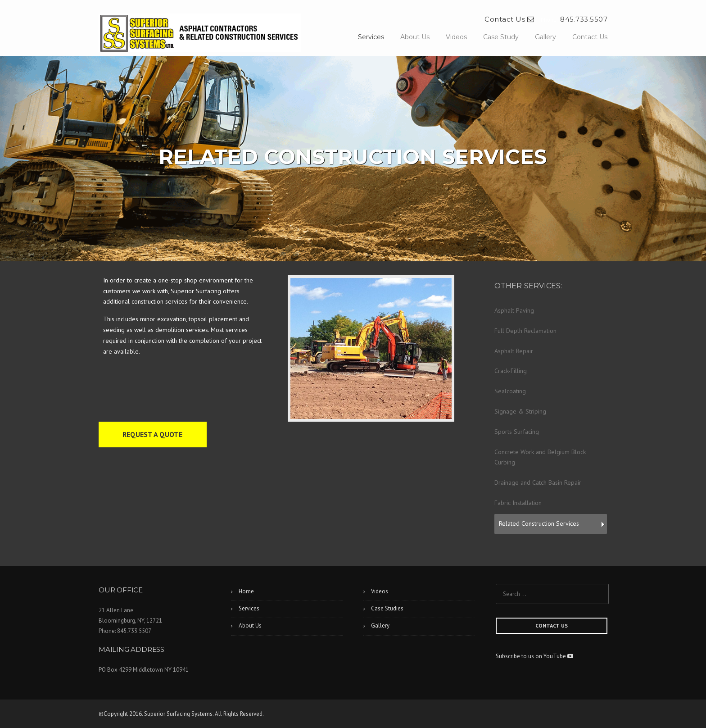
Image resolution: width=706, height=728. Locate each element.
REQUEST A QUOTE (152, 434)
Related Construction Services (539, 523)
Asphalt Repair (514, 351)
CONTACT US (552, 626)
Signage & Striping (520, 411)
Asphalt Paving (514, 310)
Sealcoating (510, 391)
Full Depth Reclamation (525, 331)
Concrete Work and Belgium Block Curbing (540, 457)
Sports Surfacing (517, 432)
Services (371, 37)
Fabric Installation (518, 503)
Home (246, 591)
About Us (415, 37)
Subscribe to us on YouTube (534, 656)
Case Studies (387, 608)
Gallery (545, 37)
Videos (456, 37)
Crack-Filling (511, 371)
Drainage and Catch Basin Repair (538, 482)
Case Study (501, 37)
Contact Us (509, 19)
